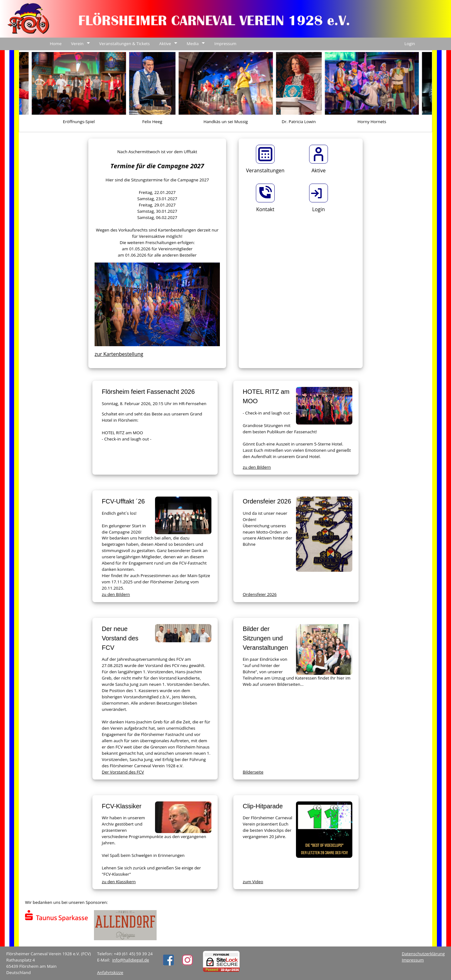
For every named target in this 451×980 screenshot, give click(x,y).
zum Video (253, 882)
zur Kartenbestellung (119, 354)
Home (56, 44)
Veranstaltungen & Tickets (125, 44)
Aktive (165, 44)
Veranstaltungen (265, 170)
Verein (77, 44)
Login (410, 44)
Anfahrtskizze (110, 972)
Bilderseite (253, 772)
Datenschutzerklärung (423, 954)
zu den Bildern (257, 467)
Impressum (225, 44)
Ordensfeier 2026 (260, 594)
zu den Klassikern (119, 882)
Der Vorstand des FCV (123, 772)
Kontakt (265, 209)
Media (193, 44)
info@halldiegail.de (131, 960)
